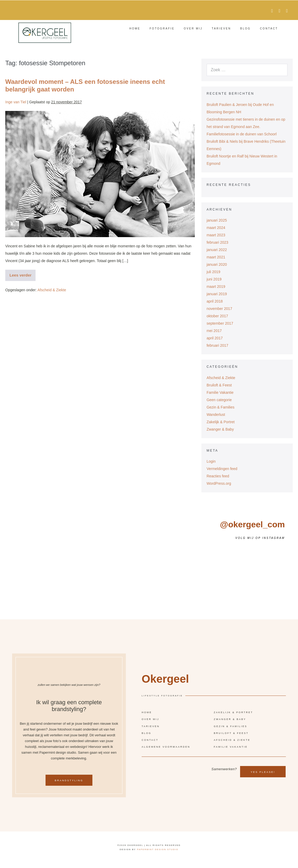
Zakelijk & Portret (221, 422)
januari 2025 (217, 220)
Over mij (193, 29)
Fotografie (162, 29)
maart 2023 (216, 235)
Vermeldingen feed (222, 469)
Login (211, 461)
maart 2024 (216, 228)
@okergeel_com (252, 524)
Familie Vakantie (220, 392)
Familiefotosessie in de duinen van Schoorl (242, 134)
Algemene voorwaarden (166, 749)
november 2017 (219, 309)
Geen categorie (219, 400)
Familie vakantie (231, 749)
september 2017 (220, 323)
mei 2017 (214, 331)
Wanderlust (216, 415)
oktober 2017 (217, 316)
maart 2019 (216, 287)
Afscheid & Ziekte (52, 290)
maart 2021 (216, 257)
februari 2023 (218, 242)
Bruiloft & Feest (219, 385)
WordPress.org (219, 483)
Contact (269, 29)
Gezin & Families (221, 407)
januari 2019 (217, 294)
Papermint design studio (158, 854)
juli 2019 (213, 272)
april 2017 (215, 338)
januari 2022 (217, 250)
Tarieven (221, 29)
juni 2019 (214, 279)
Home (135, 29)
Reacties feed (218, 476)
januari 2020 (217, 264)
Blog (246, 29)
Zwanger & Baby (220, 429)
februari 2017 (218, 345)
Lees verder (22, 274)
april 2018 (215, 301)
